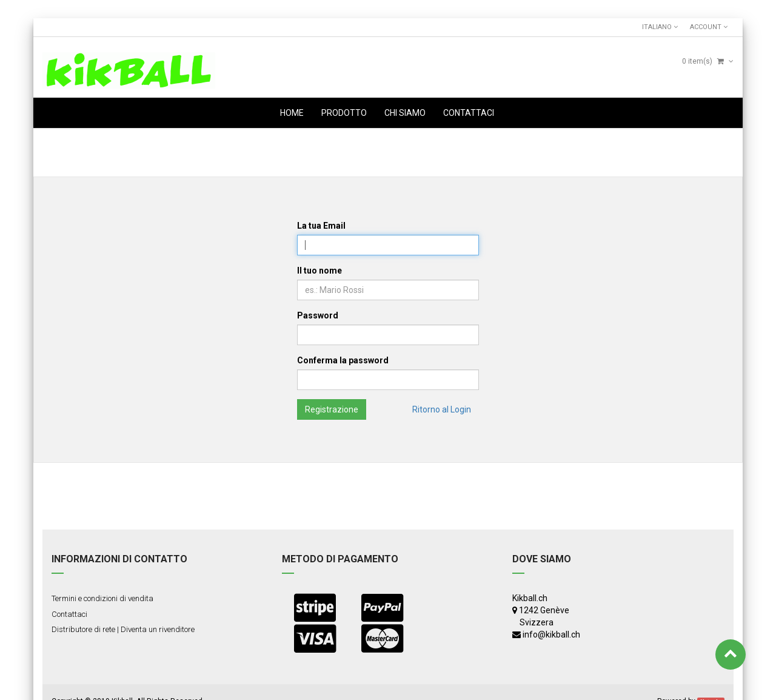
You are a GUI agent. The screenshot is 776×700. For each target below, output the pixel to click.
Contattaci (69, 614)
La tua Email (321, 226)
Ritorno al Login (442, 409)
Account (709, 27)
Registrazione (332, 409)
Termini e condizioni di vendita (102, 598)
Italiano (660, 27)
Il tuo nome (319, 271)
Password (318, 315)
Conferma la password (343, 360)
